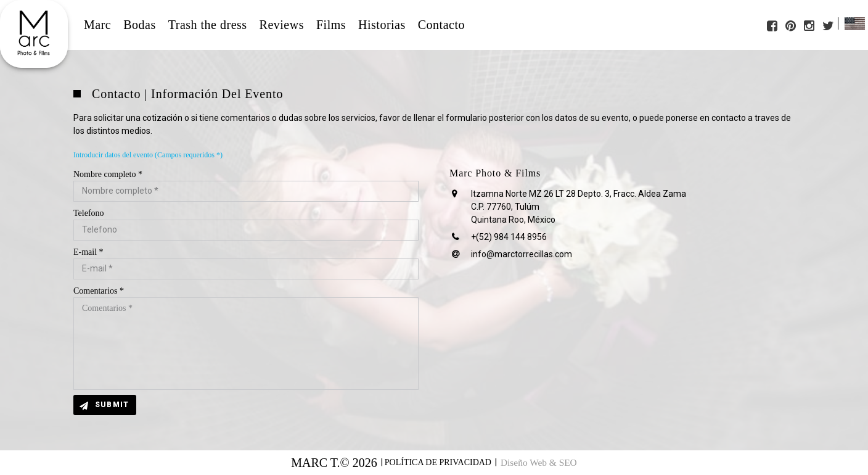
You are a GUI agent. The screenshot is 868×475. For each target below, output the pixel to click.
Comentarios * (99, 291)
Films (331, 25)
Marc (97, 25)
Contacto (441, 25)
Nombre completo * (108, 174)
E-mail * (88, 252)
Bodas (140, 25)
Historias (382, 25)
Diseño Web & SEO (539, 463)
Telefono (89, 213)
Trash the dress (208, 25)
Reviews (282, 25)
